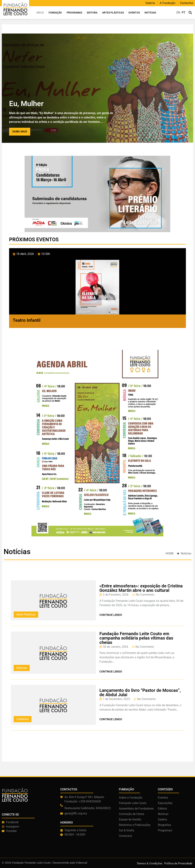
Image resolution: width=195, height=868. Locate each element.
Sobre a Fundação (131, 798)
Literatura (23, 719)
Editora (92, 13)
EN (178, 12)
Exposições (165, 803)
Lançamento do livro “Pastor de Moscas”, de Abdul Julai (140, 693)
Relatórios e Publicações (135, 825)
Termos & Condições (150, 863)
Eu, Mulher (26, 104)
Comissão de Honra (132, 814)
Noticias (22, 668)
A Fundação (168, 3)
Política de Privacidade (178, 863)
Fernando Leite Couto (133, 803)
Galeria (150, 3)
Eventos (134, 13)
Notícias (150, 13)
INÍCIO (40, 13)
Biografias (164, 825)
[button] (190, 13)
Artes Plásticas (26, 614)
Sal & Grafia (127, 830)
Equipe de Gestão (130, 819)
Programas (74, 13)
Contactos (187, 3)
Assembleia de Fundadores (136, 809)
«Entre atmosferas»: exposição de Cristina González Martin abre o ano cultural (141, 588)
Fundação (55, 13)
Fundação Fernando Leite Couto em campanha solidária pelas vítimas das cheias (136, 638)
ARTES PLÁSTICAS (113, 13)
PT (184, 12)
